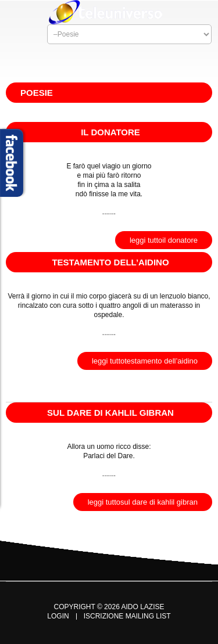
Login (58, 616)
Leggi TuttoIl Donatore (164, 240)
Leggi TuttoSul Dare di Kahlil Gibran (143, 502)
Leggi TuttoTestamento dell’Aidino (145, 361)
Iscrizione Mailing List (127, 616)
